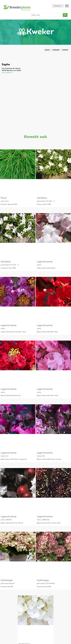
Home (47, 50)
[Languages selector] (58, 6)
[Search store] (47, 15)
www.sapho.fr (7, 73)
